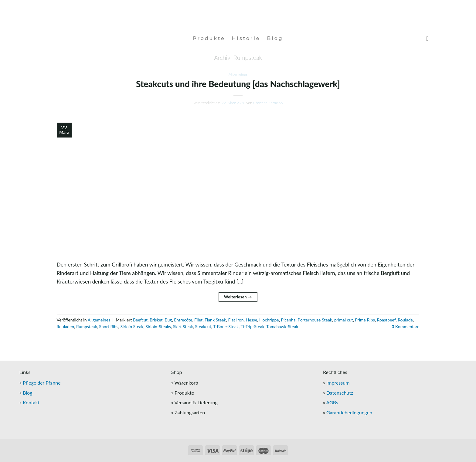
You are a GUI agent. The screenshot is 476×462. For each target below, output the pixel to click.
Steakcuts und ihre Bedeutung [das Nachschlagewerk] (238, 84)
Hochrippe (269, 320)
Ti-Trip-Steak (253, 326)
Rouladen (66, 326)
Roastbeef (386, 320)
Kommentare (405, 326)
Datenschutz (340, 393)
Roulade (405, 320)
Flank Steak (215, 320)
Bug (168, 320)
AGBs (332, 402)
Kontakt (31, 402)
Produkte (209, 38)
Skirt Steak (183, 326)
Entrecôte (183, 320)
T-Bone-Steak (226, 326)
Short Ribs (109, 326)
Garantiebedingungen (349, 412)
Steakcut (203, 326)
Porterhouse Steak (315, 320)
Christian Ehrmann (268, 103)
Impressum (338, 383)
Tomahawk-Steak (282, 326)
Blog (275, 38)
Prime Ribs (365, 320)
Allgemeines (238, 74)
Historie (246, 38)
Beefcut (140, 320)
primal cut (344, 320)
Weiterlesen (238, 297)
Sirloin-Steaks (158, 326)
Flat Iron (236, 320)
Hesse (252, 320)
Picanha (288, 320)
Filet (198, 320)
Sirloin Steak (132, 326)
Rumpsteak (87, 326)
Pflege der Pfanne (42, 383)
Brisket (156, 320)
